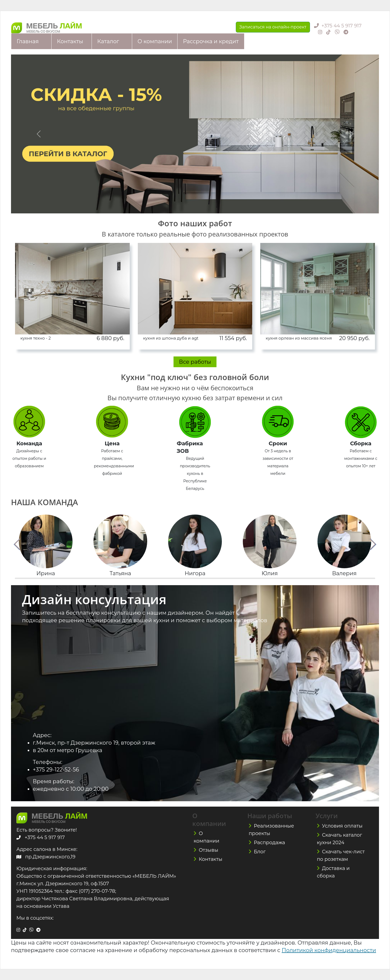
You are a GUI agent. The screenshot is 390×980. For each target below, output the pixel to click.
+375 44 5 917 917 (342, 26)
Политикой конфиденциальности (329, 950)
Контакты (70, 41)
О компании (155, 41)
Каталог (108, 41)
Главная (28, 41)
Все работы (195, 362)
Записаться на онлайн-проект (273, 27)
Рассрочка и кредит (211, 41)
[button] (17, 544)
